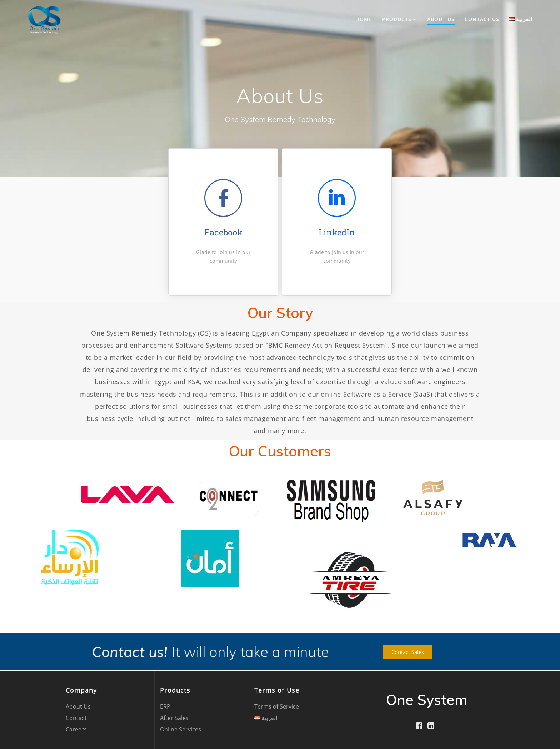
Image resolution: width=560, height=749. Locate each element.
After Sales (174, 718)
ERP (165, 706)
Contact (76, 718)
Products (397, 19)
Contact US (482, 19)
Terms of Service (277, 706)
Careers (76, 729)
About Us (441, 19)
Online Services (181, 729)
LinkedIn (337, 232)
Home (364, 19)
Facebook (223, 232)
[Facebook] (223, 198)
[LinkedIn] (337, 198)
